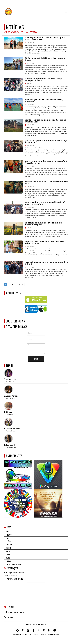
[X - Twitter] (39, 630)
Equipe (8, 558)
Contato (8, 561)
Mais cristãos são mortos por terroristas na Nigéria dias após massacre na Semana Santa (45, 203)
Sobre (8, 538)
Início (8, 532)
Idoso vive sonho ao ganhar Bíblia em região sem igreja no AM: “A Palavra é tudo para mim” (46, 162)
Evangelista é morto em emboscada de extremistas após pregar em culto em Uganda (46, 121)
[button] (66, 12)
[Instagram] (17, 630)
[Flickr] (55, 630)
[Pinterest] (44, 630)
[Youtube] (28, 630)
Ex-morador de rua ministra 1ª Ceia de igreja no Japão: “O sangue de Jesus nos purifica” (46, 141)
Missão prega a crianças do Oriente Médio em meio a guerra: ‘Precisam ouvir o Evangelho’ (45, 39)
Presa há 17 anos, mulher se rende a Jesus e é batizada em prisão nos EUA (46, 183)
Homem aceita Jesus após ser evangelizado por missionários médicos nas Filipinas (45, 242)
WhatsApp (10, 618)
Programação (10, 545)
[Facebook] (33, 630)
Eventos (8, 548)
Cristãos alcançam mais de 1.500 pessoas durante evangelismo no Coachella (47, 59)
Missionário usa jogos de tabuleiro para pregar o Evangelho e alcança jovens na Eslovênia (45, 80)
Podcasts (9, 535)
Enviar (36, 359)
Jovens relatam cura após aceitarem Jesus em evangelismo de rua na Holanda (46, 263)
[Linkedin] (49, 630)
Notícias (9, 541)
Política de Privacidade (13, 564)
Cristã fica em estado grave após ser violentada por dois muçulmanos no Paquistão (43, 224)
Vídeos (8, 554)
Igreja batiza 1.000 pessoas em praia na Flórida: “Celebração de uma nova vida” (46, 100)
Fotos (8, 551)
